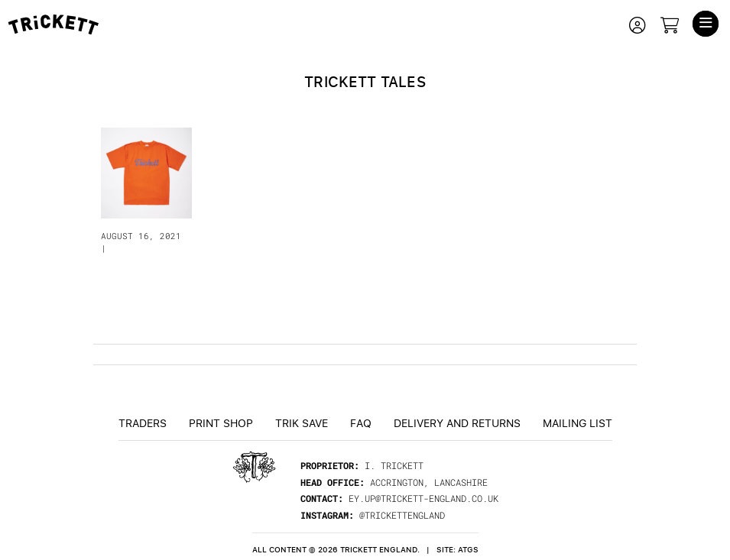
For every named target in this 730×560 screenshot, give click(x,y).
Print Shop (221, 422)
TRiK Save (302, 422)
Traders (143, 422)
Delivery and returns (457, 422)
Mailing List (578, 422)
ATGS (468, 550)
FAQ (361, 422)
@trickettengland (402, 515)
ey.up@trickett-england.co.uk (423, 498)
